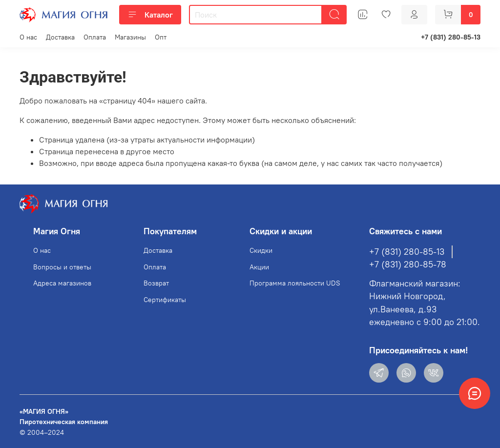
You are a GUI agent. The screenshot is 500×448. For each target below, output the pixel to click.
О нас (28, 37)
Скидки (261, 250)
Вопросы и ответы (62, 267)
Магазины (130, 37)
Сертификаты (165, 300)
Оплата (95, 37)
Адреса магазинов (62, 283)
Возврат (156, 283)
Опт (161, 37)
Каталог (150, 15)
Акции (259, 267)
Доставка (60, 37)
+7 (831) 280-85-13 (451, 37)
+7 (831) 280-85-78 (408, 265)
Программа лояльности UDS (295, 283)
